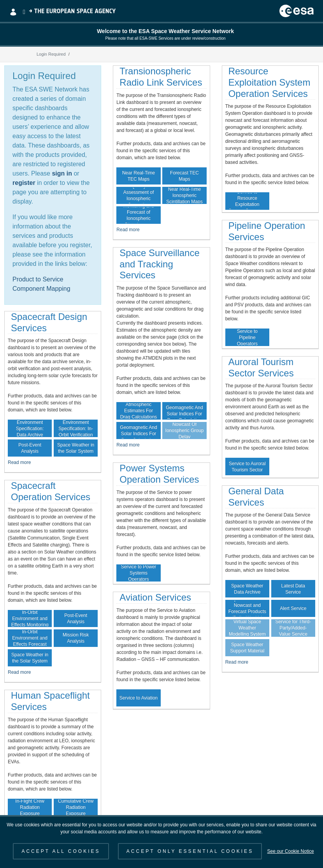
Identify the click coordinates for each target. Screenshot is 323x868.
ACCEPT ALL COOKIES (61, 851)
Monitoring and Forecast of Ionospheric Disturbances (138, 215)
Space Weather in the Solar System (76, 448)
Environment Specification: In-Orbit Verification (76, 428)
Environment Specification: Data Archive (30, 428)
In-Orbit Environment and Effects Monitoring (30, 618)
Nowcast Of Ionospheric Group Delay (185, 430)
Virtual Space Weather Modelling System (247, 628)
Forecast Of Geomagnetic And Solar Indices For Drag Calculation (138, 430)
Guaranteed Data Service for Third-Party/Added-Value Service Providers (293, 628)
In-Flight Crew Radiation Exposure (30, 807)
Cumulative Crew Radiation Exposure (76, 807)
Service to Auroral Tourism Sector (247, 467)
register (24, 183)
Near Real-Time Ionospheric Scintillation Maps (184, 195)
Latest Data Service (293, 589)
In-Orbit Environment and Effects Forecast (30, 638)
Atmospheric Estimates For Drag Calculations (139, 411)
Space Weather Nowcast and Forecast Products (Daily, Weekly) (247, 608)
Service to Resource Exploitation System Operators (247, 201)
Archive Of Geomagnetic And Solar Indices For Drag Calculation (184, 411)
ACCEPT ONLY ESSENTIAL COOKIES (190, 851)
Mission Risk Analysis (76, 638)
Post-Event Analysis (30, 448)
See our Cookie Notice (290, 851)
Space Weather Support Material (247, 648)
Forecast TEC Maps (184, 176)
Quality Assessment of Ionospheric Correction (139, 195)
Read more (19, 462)
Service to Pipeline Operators (247, 337)
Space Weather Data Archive (247, 589)
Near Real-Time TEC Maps (139, 176)
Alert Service (293, 608)
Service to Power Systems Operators (139, 573)
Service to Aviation (139, 698)
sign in (62, 173)
